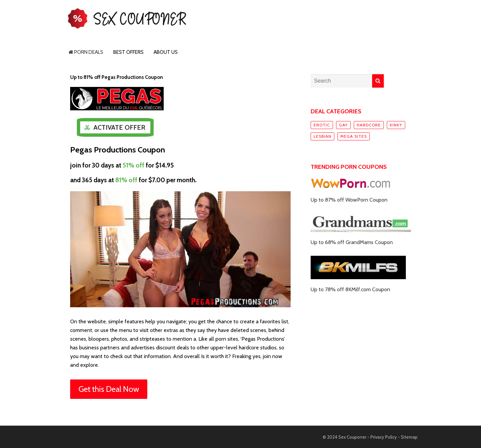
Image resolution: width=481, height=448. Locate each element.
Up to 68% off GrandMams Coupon (352, 242)
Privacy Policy (384, 437)
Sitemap (409, 437)
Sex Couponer (352, 437)
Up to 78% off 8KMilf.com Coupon (350, 289)
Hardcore (369, 125)
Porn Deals (86, 52)
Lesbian (323, 136)
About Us (166, 52)
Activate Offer (119, 127)
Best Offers (128, 52)
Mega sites (354, 136)
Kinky (396, 125)
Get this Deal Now (109, 389)
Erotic (322, 125)
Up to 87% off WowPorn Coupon (349, 200)
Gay (343, 125)
